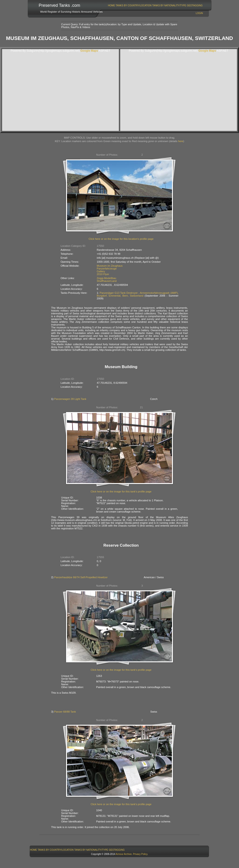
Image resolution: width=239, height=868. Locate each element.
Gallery (101, 271)
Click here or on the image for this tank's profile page (121, 491)
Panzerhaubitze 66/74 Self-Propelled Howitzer (81, 577)
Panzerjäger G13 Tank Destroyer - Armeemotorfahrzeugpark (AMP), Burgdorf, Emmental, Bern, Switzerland (138, 294)
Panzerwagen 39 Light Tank (70, 399)
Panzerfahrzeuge (107, 269)
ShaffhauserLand (107, 281)
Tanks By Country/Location (134, 5)
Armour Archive (124, 854)
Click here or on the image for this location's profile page (121, 239)
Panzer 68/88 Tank (65, 712)
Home (112, 5)
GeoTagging (195, 5)
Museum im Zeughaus (110, 266)
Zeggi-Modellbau (107, 278)
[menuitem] (111, 5)
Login (199, 13)
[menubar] (155, 5)
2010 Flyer (103, 274)
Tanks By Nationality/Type (169, 5)
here (181, 141)
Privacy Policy (140, 854)
